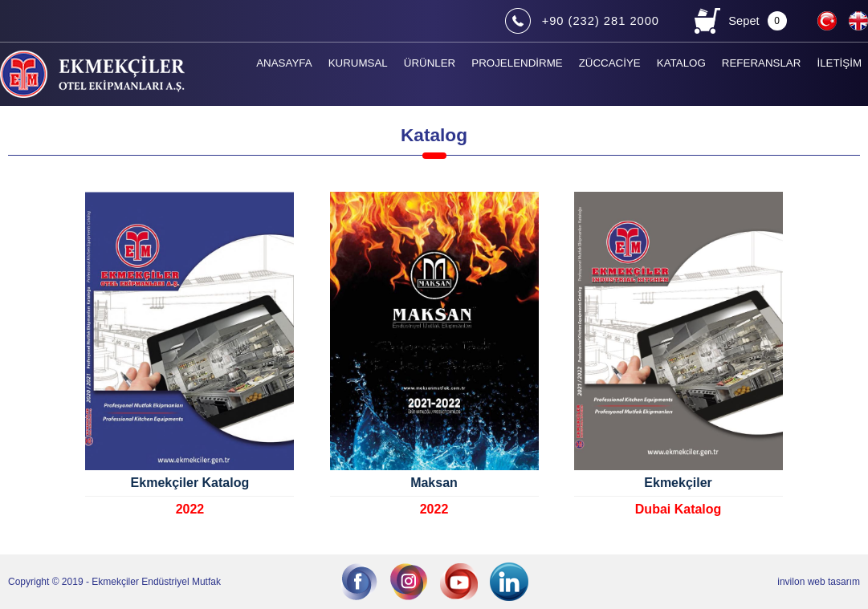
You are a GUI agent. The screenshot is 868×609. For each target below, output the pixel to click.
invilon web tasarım (819, 582)
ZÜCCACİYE (610, 63)
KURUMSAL (358, 63)
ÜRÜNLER (430, 63)
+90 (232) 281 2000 (601, 21)
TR (829, 19)
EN (860, 19)
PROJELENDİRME (517, 63)
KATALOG (681, 63)
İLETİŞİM (839, 63)
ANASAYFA (284, 63)
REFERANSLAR (762, 63)
